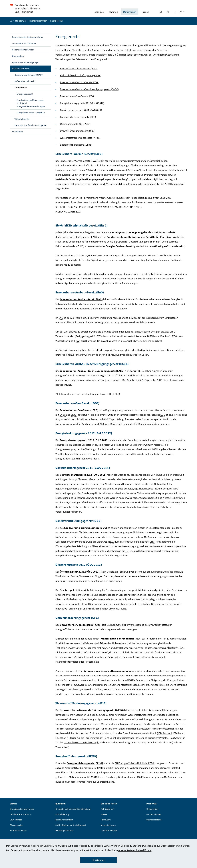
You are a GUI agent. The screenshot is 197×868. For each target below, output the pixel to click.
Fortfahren (99, 860)
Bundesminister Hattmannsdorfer (28, 41)
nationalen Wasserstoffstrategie (81, 747)
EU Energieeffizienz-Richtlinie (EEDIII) (135, 768)
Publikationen (107, 813)
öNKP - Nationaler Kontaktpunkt (71, 829)
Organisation (18, 60)
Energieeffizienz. (106, 786)
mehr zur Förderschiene (149, 643)
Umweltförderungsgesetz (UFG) (77, 135)
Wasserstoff (62, 751)
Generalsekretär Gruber (23, 54)
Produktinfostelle (18, 835)
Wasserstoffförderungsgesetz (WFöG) (80, 142)
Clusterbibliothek (109, 835)
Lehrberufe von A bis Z (20, 819)
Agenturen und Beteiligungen (26, 67)
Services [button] (99, 14)
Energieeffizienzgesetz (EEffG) (85, 768)
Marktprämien (145, 354)
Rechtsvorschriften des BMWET (29, 79)
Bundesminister (154, 819)
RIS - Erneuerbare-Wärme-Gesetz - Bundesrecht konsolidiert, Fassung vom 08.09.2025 (125, 202)
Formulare (106, 824)
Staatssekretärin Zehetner (24, 48)
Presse (104, 819)
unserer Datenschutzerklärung (135, 850)
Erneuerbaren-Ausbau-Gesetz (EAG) (79, 87)
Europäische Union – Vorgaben (31, 117)
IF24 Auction (164, 738)
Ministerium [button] (130, 14)
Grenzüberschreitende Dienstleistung (73, 813)
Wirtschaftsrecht (22, 123)
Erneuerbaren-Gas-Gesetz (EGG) (77, 100)
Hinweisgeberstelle (64, 835)
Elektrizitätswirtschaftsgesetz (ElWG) (80, 80)
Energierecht (28, 92)
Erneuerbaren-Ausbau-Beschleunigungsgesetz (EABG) (89, 94)
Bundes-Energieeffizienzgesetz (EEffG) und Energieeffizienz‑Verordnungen (31, 108)
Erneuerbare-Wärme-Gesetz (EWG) (79, 73)
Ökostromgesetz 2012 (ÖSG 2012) (80, 576)
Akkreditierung (62, 819)
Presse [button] (145, 14)
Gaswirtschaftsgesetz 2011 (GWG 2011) (81, 114)
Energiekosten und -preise (22, 813)
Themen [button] (113, 14)
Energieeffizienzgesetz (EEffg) (76, 149)
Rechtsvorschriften (38, 25)
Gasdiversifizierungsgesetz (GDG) (78, 121)
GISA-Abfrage (16, 824)
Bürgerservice (16, 829)
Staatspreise (18, 136)
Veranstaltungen (109, 829)
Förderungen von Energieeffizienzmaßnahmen (107, 675)
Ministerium (21, 25)
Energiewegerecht (25, 98)
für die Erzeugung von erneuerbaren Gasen (125, 359)
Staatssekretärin (154, 824)
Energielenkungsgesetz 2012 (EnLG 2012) (82, 107)
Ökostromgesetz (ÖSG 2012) (75, 128)
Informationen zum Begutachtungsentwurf (88, 398)
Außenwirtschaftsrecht (25, 86)
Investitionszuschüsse (172, 354)
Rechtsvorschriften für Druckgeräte (30, 130)
